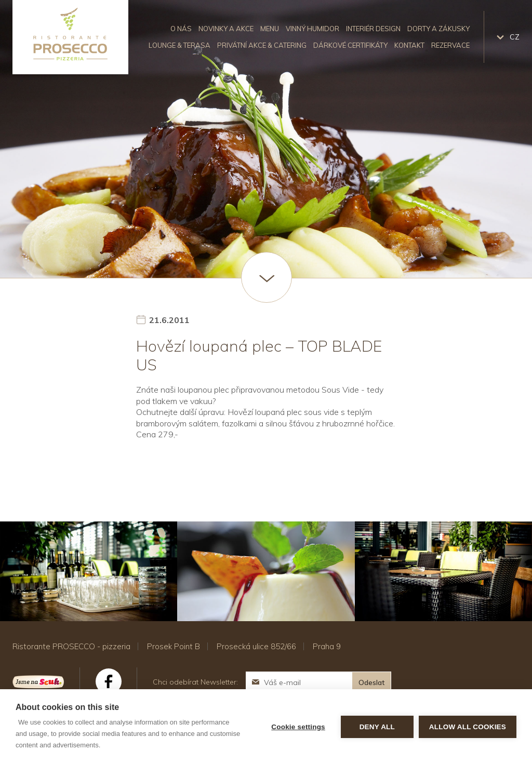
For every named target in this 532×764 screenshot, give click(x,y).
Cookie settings (298, 727)
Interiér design (373, 29)
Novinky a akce (226, 29)
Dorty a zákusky (438, 29)
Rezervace (450, 45)
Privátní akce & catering (262, 45)
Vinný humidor (312, 29)
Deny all (377, 727)
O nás (181, 29)
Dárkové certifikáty (350, 45)
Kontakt (409, 45)
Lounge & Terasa (179, 45)
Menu (270, 29)
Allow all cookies (468, 727)
